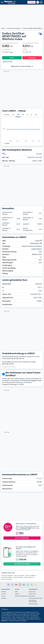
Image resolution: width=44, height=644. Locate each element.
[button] (31, 2)
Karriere (4, 594)
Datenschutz (33, 594)
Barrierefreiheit (33, 604)
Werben (17, 594)
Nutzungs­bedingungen (36, 598)
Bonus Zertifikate (19, 576)
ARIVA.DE (4, 621)
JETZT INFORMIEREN (22, 538)
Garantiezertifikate (7, 577)
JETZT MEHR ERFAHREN (22, 564)
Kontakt (4, 592)
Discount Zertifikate (7, 576)
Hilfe (16, 592)
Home (3, 28)
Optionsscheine (29, 577)
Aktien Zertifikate (31, 576)
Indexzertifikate (18, 577)
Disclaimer (32, 596)
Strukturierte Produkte (14, 28)
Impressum (32, 592)
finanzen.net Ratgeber (30, 380)
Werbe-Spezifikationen (22, 596)
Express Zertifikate (7, 579)
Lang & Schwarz (36, 249)
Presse (3, 596)
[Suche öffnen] (38, 2)
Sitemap (4, 598)
